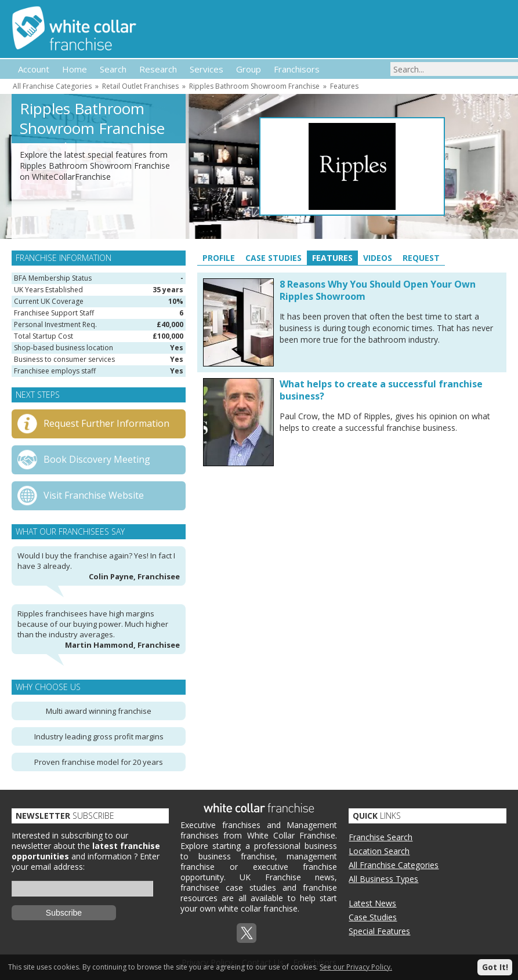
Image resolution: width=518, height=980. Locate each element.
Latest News (372, 903)
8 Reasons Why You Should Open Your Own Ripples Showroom (378, 290)
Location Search (379, 851)
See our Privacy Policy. (356, 967)
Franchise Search (381, 837)
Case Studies (274, 258)
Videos (378, 258)
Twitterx (247, 933)
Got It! (495, 967)
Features (344, 86)
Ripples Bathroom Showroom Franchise (254, 86)
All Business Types (383, 879)
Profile (219, 258)
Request (421, 258)
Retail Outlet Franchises (140, 86)
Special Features (379, 931)
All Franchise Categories (52, 86)
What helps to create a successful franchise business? (381, 390)
